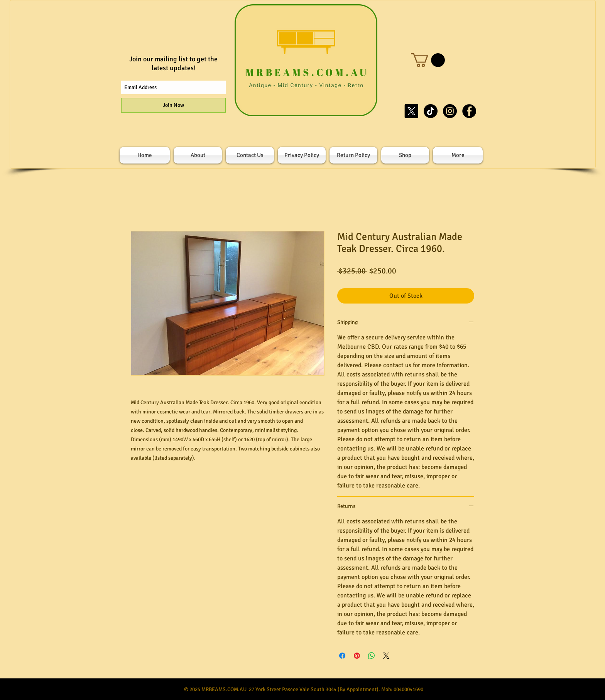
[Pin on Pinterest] (357, 656)
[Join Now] (173, 105)
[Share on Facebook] (342, 656)
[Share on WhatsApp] (372, 656)
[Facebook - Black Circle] (469, 111)
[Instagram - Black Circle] (450, 111)
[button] (428, 60)
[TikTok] (431, 111)
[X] (411, 111)
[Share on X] (386, 656)
